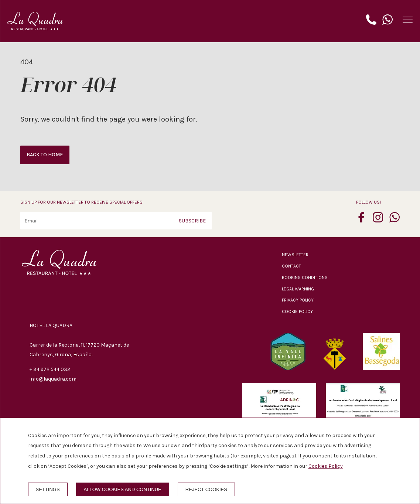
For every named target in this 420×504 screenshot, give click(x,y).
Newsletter (295, 255)
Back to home (45, 155)
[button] (408, 20)
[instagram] (378, 220)
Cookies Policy (326, 466)
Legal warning (298, 289)
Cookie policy (297, 311)
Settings (48, 489)
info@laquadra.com (53, 379)
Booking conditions (305, 277)
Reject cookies (206, 489)
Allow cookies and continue (123, 489)
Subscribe (192, 221)
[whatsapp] (395, 220)
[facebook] (361, 220)
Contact (291, 266)
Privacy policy (298, 300)
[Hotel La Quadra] (35, 21)
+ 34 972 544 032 (50, 369)
